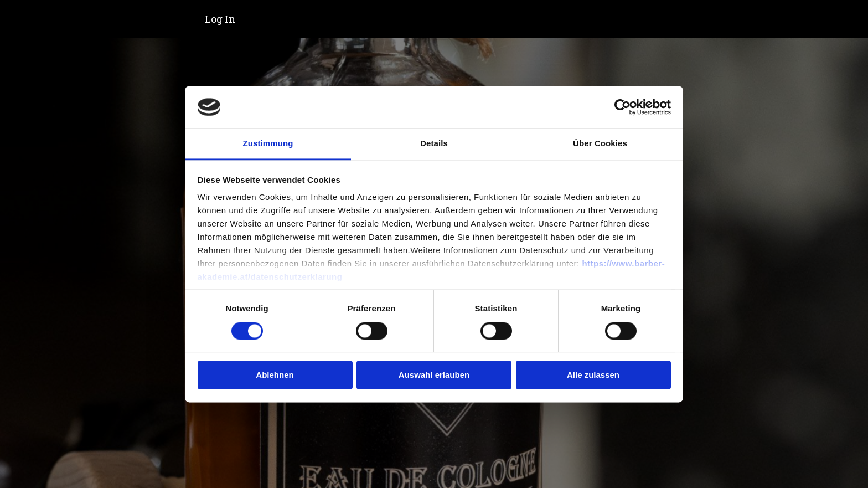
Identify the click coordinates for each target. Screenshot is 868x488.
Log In (220, 19)
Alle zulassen (593, 375)
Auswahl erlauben (434, 375)
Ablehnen (275, 375)
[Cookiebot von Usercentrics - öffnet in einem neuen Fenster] (622, 107)
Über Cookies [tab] (600, 144)
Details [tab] (434, 144)
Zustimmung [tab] (268, 144)
